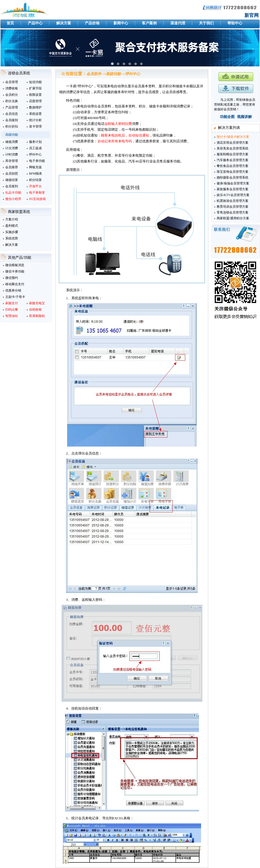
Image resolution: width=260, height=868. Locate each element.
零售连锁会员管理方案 (233, 212)
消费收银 (12, 88)
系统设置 (35, 114)
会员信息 (12, 114)
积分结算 (35, 180)
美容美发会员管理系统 (233, 148)
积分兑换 (12, 101)
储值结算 (12, 180)
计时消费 (12, 154)
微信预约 (12, 278)
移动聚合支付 (15, 284)
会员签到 (12, 186)
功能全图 (227, 117)
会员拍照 (12, 174)
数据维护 (35, 107)
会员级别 (12, 120)
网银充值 (35, 167)
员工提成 (35, 148)
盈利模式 (12, 226)
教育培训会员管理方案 (233, 207)
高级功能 (12, 135)
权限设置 (35, 95)
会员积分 (12, 95)
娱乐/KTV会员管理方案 (233, 195)
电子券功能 (37, 161)
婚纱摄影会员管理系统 (233, 178)
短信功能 (35, 82)
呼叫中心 (35, 154)
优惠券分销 (13, 290)
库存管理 (12, 161)
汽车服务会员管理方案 (233, 160)
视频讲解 (244, 117)
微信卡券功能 (15, 271)
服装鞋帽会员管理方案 (233, 154)
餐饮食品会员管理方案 (233, 166)
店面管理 (35, 101)
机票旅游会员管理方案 (233, 201)
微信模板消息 (15, 265)
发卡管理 (35, 126)
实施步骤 (12, 232)
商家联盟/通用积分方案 (233, 218)
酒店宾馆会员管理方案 (233, 143)
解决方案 (12, 245)
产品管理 (12, 107)
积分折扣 (12, 126)
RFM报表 (36, 174)
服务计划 (35, 142)
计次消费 (12, 148)
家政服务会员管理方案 (233, 189)
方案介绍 (12, 219)
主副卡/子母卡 (15, 297)
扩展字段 (35, 88)
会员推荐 (12, 167)
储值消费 (12, 142)
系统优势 (12, 238)
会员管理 (12, 82)
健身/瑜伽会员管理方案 (233, 183)
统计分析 (35, 120)
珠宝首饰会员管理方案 (233, 172)
